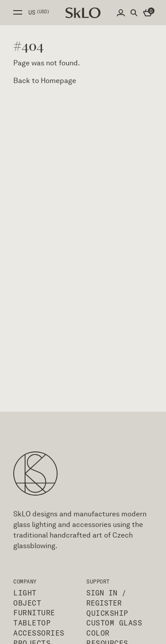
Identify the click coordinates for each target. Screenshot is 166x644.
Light (25, 593)
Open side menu (18, 12)
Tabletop (32, 623)
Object (27, 603)
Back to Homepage (45, 81)
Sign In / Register (106, 598)
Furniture (34, 613)
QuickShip (107, 613)
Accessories (39, 633)
